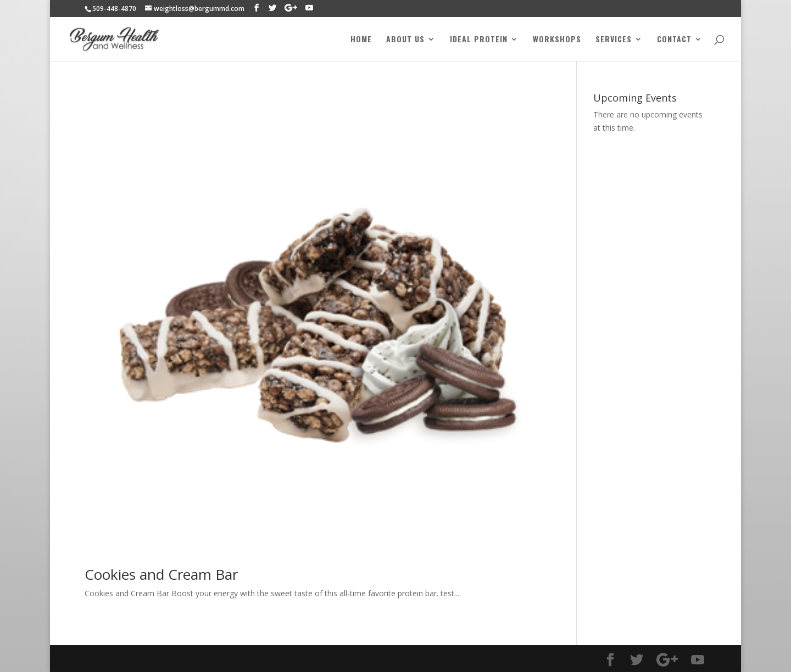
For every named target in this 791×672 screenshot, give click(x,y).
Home (361, 40)
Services (614, 40)
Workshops (557, 40)
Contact (674, 40)
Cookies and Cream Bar (161, 574)
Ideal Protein (479, 40)
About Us (405, 40)
